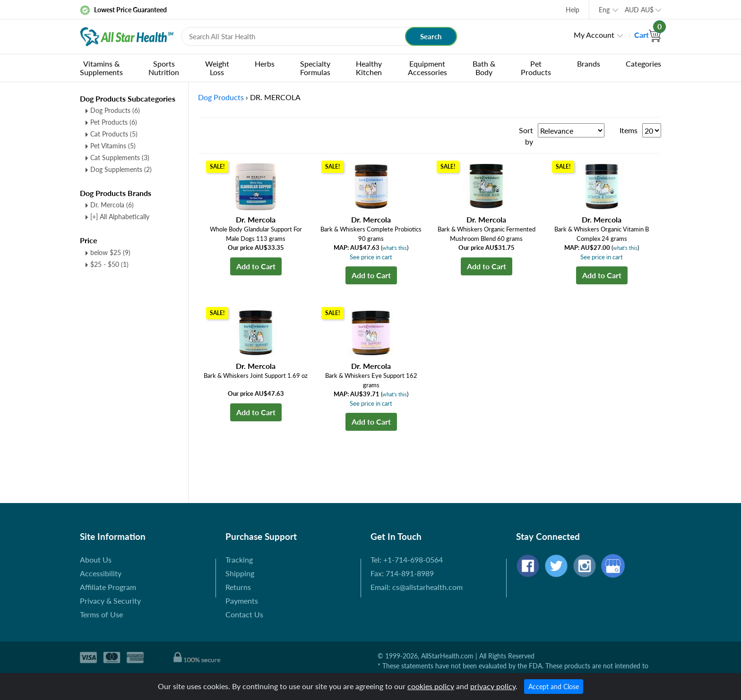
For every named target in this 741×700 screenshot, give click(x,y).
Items (629, 130)
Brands (589, 64)
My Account (594, 35)
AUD (639, 10)
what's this (395, 248)
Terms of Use (101, 614)
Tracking (239, 559)
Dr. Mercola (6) (112, 205)
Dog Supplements (121, 169)
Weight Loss (217, 68)
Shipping (240, 573)
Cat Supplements (120, 158)
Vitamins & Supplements (101, 68)
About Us (96, 559)
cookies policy (431, 686)
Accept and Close (554, 687)
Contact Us (244, 614)
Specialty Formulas (315, 68)
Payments (242, 601)
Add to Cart (256, 266)
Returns (238, 587)
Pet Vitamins (113, 146)
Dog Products (115, 110)
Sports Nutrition (164, 68)
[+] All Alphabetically (120, 217)
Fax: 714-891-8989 (402, 573)
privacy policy (493, 686)
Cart (648, 35)
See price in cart (371, 257)
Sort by (526, 136)
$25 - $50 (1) (109, 264)
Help (573, 10)
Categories (643, 64)
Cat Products (114, 134)
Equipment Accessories (427, 68)
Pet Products (536, 68)
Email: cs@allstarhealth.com (417, 587)
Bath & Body (484, 68)
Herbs (265, 64)
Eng (604, 10)
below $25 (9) (110, 252)
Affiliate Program (108, 587)
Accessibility (101, 573)
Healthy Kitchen (369, 68)
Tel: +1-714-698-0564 (407, 559)
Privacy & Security (110, 601)
